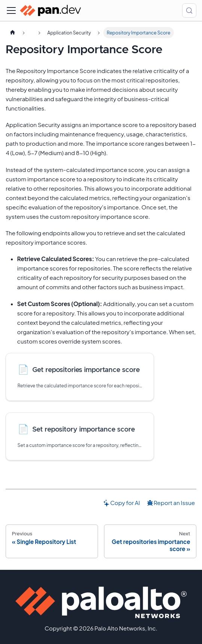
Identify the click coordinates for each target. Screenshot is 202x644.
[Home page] (12, 33)
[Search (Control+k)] (189, 10)
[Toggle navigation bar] (11, 10)
